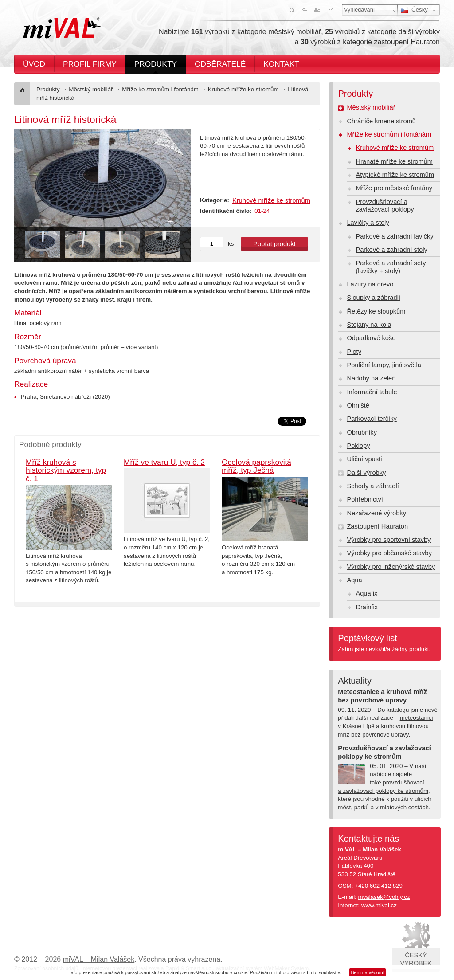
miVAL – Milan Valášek (99, 959)
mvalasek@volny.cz (384, 897)
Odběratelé (220, 64)
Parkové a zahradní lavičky (394, 236)
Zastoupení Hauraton (377, 526)
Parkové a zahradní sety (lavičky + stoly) (391, 267)
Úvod (34, 64)
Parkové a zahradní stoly (391, 250)
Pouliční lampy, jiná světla (384, 365)
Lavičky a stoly (368, 223)
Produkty (156, 64)
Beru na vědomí (367, 972)
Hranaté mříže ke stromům (394, 161)
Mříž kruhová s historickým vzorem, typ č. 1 (66, 470)
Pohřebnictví (365, 499)
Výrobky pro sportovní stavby (389, 540)
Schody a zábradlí (373, 486)
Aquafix (366, 593)
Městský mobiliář (91, 89)
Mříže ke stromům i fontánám (160, 89)
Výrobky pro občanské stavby (389, 553)
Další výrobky (366, 473)
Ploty (354, 352)
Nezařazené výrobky (376, 513)
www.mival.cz (379, 905)
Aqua (354, 580)
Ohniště (358, 405)
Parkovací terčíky (372, 419)
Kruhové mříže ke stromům (243, 89)
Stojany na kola (369, 325)
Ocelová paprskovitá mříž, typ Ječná (256, 466)
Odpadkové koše (371, 338)
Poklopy (358, 446)
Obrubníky (362, 432)
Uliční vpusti (364, 459)
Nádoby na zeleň (371, 378)
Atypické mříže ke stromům (395, 175)
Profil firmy (90, 64)
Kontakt (281, 64)
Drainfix (367, 607)
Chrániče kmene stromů (381, 121)
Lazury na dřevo (370, 284)
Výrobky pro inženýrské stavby (391, 567)
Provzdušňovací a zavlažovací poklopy (385, 206)
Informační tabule (372, 392)
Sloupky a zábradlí (374, 298)
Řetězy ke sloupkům (376, 311)
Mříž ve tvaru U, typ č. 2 (164, 462)
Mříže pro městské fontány (394, 188)
